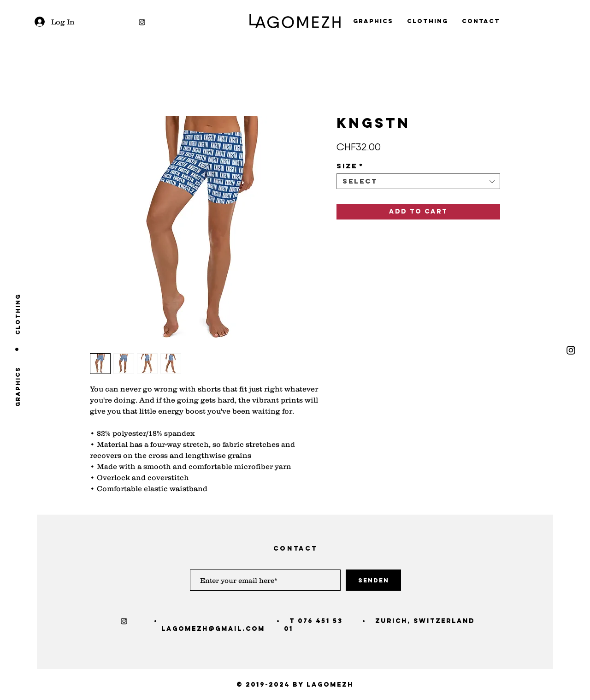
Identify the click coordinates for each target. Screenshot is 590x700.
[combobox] (418, 181)
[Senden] (373, 580)
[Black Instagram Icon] (142, 22)
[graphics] (18, 387)
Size (350, 166)
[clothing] (18, 314)
